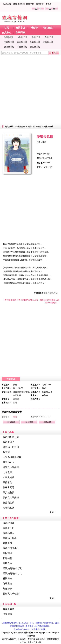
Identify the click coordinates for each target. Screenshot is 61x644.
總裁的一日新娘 (11, 447)
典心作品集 (35, 47)
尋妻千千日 (9, 528)
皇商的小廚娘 (10, 538)
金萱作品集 (35, 42)
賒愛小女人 (9, 462)
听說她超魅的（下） (13, 568)
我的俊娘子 (9, 442)
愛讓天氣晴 (9, 609)
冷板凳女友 (9, 508)
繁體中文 (30, 4)
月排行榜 (36, 37)
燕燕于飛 (7, 543)
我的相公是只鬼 (11, 437)
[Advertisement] (30, 90)
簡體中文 (40, 4)
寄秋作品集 (48, 42)
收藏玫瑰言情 (19, 4)
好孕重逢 (7, 583)
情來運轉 (7, 614)
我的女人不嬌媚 (11, 497)
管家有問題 (9, 487)
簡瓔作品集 (9, 47)
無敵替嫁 (7, 589)
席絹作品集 (22, 42)
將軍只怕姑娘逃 (11, 467)
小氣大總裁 (9, 477)
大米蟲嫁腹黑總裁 (12, 457)
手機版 (48, 4)
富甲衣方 (7, 563)
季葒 (39, 127)
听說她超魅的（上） (13, 573)
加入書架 (29, 422)
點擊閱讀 (11, 422)
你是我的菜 (9, 503)
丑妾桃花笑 (9, 492)
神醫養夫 (7, 578)
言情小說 (31, 127)
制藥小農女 (9, 533)
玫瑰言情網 (20, 127)
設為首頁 (7, 4)
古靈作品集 (9, 42)
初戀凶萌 (7, 558)
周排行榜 (49, 37)
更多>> (53, 512)
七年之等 (7, 472)
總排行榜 (23, 37)
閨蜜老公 (7, 482)
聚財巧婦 (7, 553)
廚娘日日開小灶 (11, 548)
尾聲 (15, 417)
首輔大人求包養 (11, 594)
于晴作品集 (22, 47)
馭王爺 (6, 452)
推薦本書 (47, 422)
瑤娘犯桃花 (9, 523)
